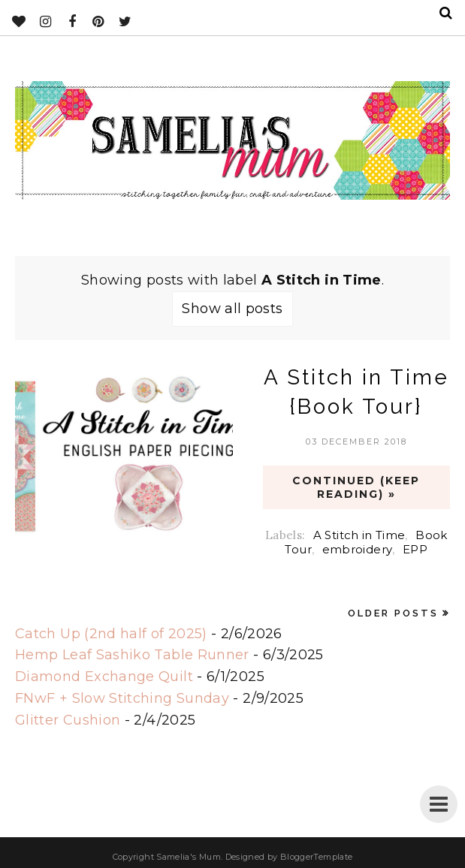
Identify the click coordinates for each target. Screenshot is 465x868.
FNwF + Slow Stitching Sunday (122, 698)
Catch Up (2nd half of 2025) (111, 634)
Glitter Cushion (68, 720)
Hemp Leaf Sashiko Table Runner (132, 655)
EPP (415, 549)
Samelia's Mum (189, 857)
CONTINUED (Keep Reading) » (356, 487)
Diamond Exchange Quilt (104, 677)
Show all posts (232, 309)
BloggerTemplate (316, 857)
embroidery (358, 549)
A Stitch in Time (359, 535)
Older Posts (393, 613)
